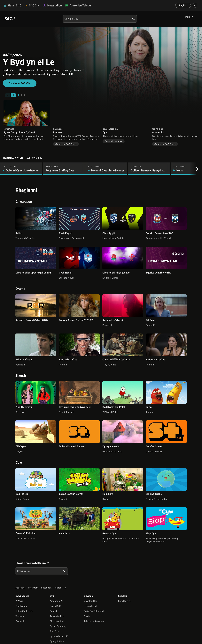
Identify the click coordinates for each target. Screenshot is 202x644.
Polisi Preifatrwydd (94, 611)
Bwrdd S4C (56, 606)
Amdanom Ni (56, 601)
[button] (8, 95)
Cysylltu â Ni (125, 601)
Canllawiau (21, 606)
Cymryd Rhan (57, 641)
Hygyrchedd (90, 606)
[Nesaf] (197, 169)
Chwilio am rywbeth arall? (32, 563)
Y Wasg (19, 601)
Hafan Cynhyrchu (24, 611)
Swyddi (54, 611)
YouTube (20, 588)
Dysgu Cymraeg (58, 626)
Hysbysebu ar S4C (59, 636)
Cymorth (20, 621)
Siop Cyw (55, 631)
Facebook (46, 588)
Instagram (33, 588)
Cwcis (87, 616)
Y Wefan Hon (91, 601)
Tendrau (20, 616)
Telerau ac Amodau (94, 621)
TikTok (58, 588)
